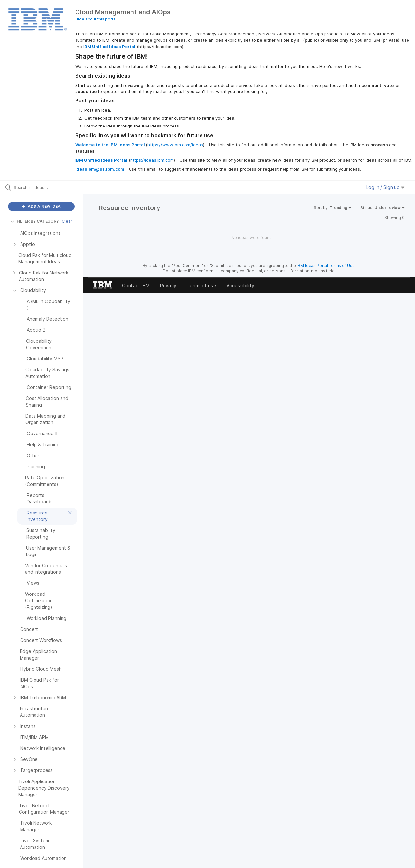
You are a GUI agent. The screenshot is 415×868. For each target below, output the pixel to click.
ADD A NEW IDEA (41, 206)
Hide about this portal (96, 19)
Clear (67, 221)
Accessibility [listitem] (240, 285)
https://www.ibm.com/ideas (175, 145)
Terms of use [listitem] (201, 285)
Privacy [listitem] (168, 285)
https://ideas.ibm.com (152, 160)
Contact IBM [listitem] (136, 285)
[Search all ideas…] (50, 187)
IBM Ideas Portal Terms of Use (326, 266)
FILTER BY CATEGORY (35, 221)
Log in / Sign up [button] (385, 187)
